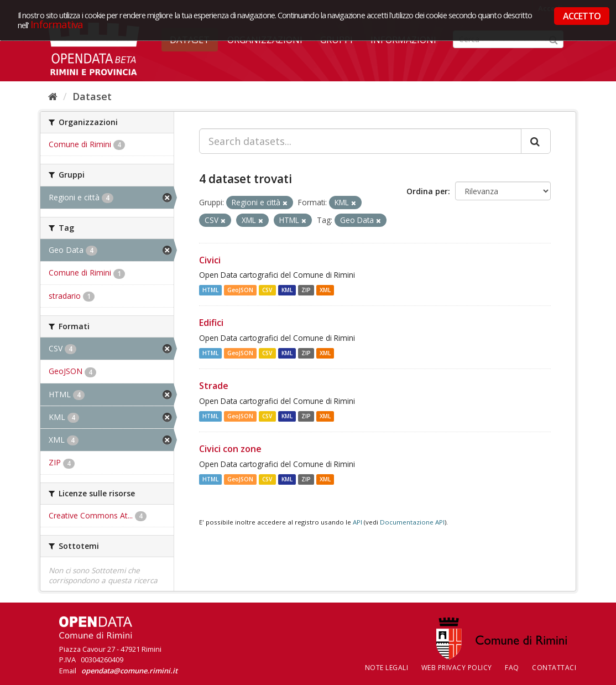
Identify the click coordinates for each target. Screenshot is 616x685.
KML (287, 290)
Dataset (92, 96)
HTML (210, 290)
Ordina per (427, 191)
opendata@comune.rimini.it (129, 671)
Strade (214, 386)
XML (325, 290)
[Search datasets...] (360, 141)
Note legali (387, 668)
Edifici (211, 323)
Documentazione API (412, 522)
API (357, 522)
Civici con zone (230, 449)
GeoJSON (240, 290)
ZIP (306, 290)
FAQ (512, 668)
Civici (210, 260)
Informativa (57, 24)
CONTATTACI (554, 668)
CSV (267, 290)
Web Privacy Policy (457, 668)
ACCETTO (582, 16)
